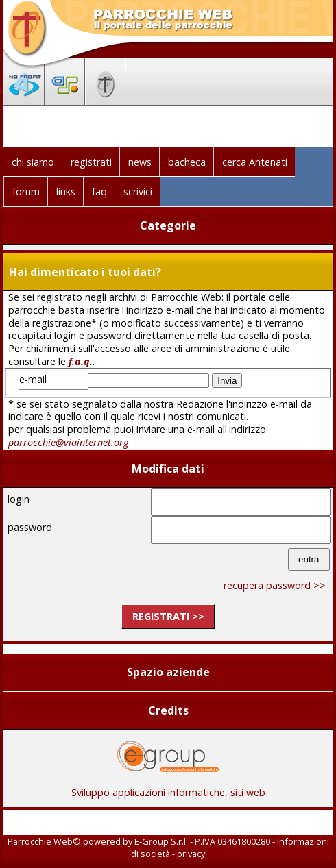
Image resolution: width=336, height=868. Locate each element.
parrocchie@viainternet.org (68, 442)
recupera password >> (275, 585)
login (19, 499)
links (66, 191)
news (140, 162)
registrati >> (168, 616)
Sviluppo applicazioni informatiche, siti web (168, 788)
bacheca (187, 162)
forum (26, 191)
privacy (191, 854)
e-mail (33, 380)
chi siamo (33, 162)
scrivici (138, 191)
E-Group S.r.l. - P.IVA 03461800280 (202, 841)
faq (99, 191)
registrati (91, 162)
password (30, 527)
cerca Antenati (255, 162)
